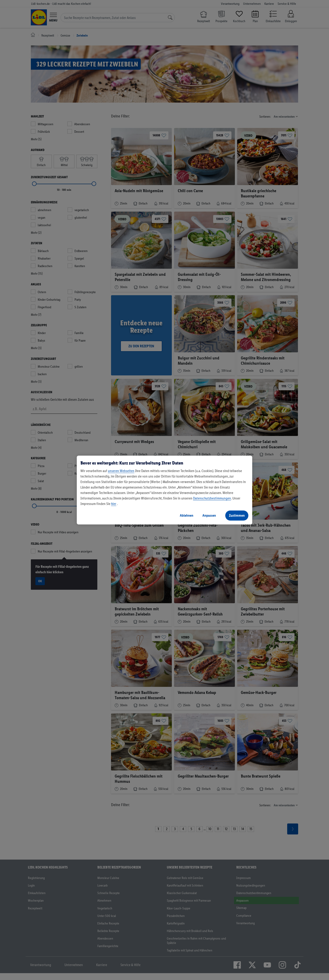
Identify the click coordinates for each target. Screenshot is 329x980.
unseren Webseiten (121, 471)
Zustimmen (237, 515)
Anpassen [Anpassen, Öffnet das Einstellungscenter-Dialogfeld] (209, 515)
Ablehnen (187, 515)
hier (114, 504)
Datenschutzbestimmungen (212, 498)
